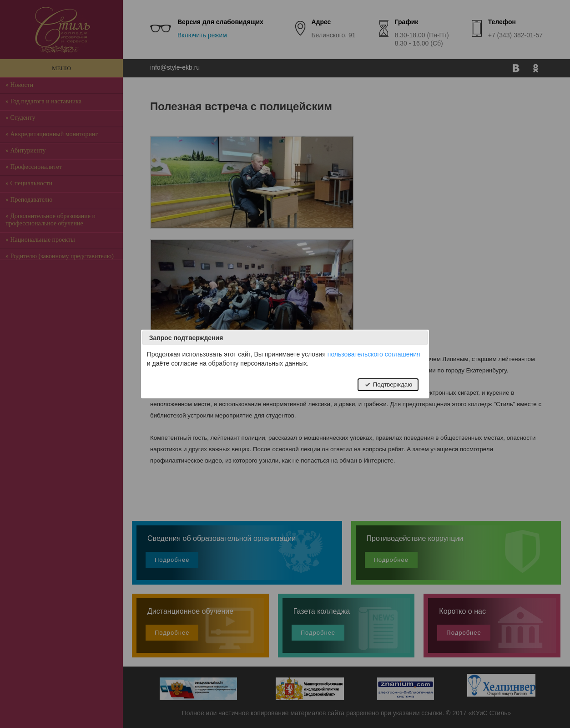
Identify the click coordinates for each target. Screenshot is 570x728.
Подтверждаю (388, 384)
